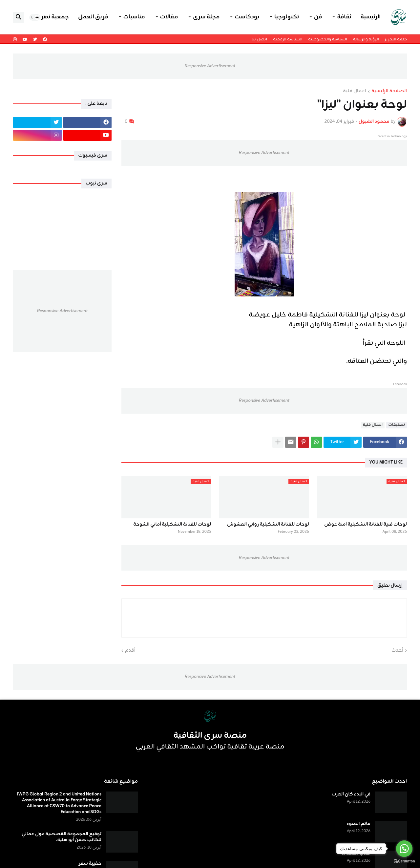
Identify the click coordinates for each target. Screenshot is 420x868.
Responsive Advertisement (210, 66)
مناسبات (134, 17)
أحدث (397, 651)
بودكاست (247, 17)
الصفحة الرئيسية (389, 92)
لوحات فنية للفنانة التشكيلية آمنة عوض (366, 525)
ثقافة (344, 17)
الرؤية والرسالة (366, 39)
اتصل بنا (259, 39)
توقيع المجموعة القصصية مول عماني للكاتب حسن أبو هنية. (62, 837)
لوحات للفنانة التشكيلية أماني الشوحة (172, 525)
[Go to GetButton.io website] (404, 861)
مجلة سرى (206, 17)
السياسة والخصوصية (327, 39)
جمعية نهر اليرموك (45, 17)
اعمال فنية (355, 92)
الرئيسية (371, 17)
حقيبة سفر (90, 864)
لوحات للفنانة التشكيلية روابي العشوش (268, 525)
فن (318, 17)
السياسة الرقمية (288, 39)
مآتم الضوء (358, 824)
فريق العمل (93, 17)
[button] (35, 17)
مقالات (169, 17)
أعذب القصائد (356, 854)
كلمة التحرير (396, 39)
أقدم (130, 651)
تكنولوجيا (287, 17)
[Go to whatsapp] (404, 849)
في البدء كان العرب (351, 794)
